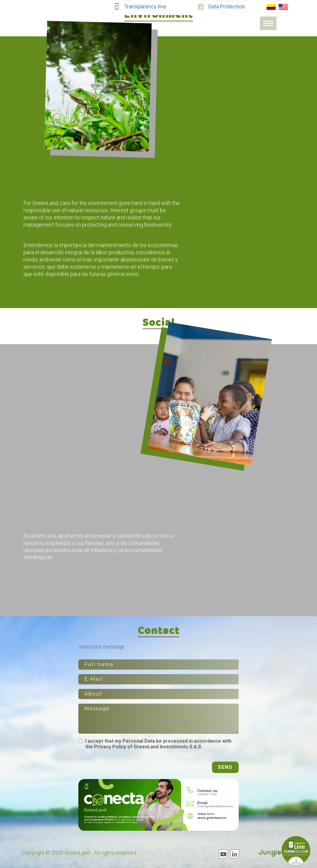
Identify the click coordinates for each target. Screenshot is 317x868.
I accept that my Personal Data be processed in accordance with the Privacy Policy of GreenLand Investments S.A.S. (158, 744)
